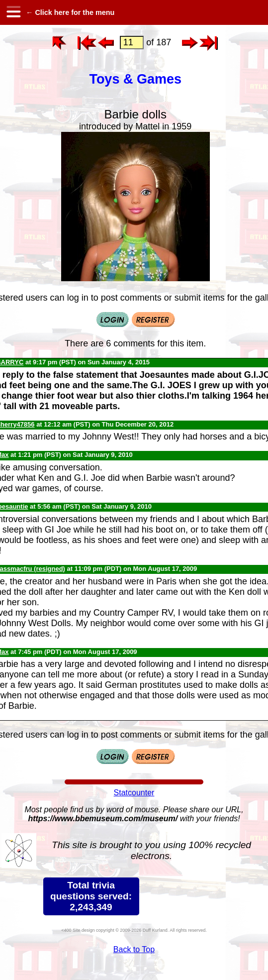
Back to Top (134, 949)
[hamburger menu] (13, 12)
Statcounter (134, 793)
